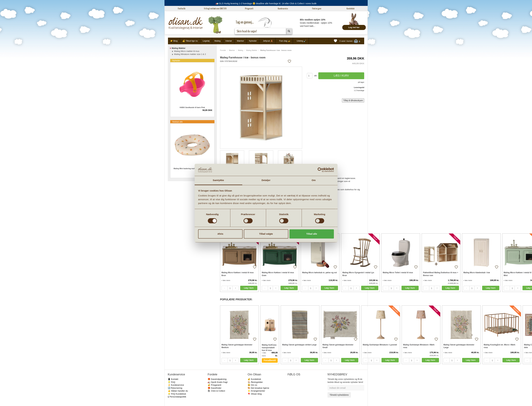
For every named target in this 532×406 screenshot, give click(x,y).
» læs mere (226, 280)
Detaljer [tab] (266, 180)
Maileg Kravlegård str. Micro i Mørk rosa (500, 346)
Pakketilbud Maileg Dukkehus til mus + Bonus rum (441, 274)
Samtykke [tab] (218, 180)
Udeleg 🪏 (302, 41)
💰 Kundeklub (254, 379)
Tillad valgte (266, 234)
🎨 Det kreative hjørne (258, 388)
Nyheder (253, 41)
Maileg (217, 41)
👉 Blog (174, 41)
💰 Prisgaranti (214, 385)
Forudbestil (270, 360)
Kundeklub (351, 9)
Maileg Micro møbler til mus (187, 51)
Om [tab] (314, 180)
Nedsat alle (178, 122)
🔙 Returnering (175, 388)
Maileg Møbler (252, 50)
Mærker (240, 41)
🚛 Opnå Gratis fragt (218, 382)
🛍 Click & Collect (216, 391)
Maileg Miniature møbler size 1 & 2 (190, 54)
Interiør (229, 41)
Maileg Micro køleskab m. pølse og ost (320, 273)
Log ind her (354, 27)
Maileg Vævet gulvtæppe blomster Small (338, 346)
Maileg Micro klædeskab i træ (477, 273)
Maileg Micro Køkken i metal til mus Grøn (278, 274)
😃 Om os (252, 385)
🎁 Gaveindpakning (217, 379)
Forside (223, 50)
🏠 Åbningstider (255, 382)
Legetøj (206, 41)
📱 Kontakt (173, 379)
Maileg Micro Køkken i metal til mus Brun (238, 274)
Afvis (220, 234)
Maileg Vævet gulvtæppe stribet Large (299, 345)
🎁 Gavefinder (215, 388)
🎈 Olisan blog (255, 394)
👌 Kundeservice (176, 385)
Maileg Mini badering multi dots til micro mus (192, 168)
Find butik (182, 9)
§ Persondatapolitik (177, 397)
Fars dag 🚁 (285, 41)
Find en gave (317, 9)
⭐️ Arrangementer (256, 391)
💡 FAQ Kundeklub (177, 394)
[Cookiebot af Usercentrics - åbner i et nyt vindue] (320, 170)
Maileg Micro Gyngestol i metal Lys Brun (358, 274)
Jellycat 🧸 (268, 41)
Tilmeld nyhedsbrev (339, 395)
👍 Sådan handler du (178, 391)
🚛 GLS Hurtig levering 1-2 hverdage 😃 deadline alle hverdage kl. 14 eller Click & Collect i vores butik (266, 3)
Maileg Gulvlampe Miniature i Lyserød (380, 345)
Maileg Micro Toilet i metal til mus (398, 273)
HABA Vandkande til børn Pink (192, 107)
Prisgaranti (249, 9)
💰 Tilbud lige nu (190, 41)
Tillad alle (312, 234)
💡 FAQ (172, 382)
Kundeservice (283, 9)
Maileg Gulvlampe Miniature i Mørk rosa (419, 346)
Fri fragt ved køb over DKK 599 (215, 9)
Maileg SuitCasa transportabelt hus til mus (269, 348)
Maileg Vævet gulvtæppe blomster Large (459, 346)
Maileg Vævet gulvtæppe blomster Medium (237, 346)
